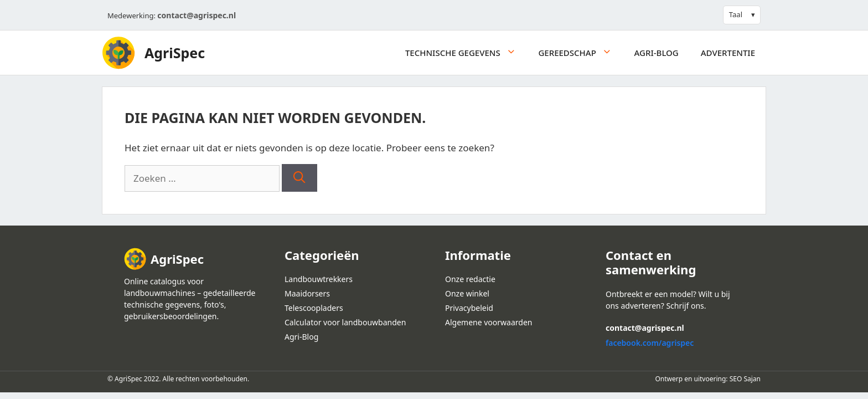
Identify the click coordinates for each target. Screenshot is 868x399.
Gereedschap (580, 53)
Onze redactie (470, 279)
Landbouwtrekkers (319, 279)
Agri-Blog (657, 53)
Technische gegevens (466, 53)
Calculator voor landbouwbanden (345, 322)
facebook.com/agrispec (650, 343)
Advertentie (728, 53)
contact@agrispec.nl (197, 15)
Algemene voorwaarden (489, 322)
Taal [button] (736, 14)
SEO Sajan (745, 379)
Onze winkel (467, 293)
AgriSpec (175, 53)
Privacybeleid (469, 308)
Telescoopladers (314, 308)
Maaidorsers (307, 293)
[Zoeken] (299, 178)
